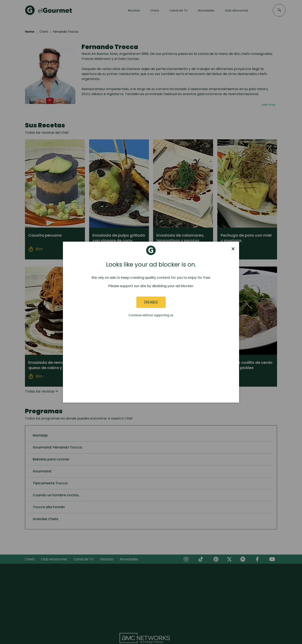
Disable (151, 302)
